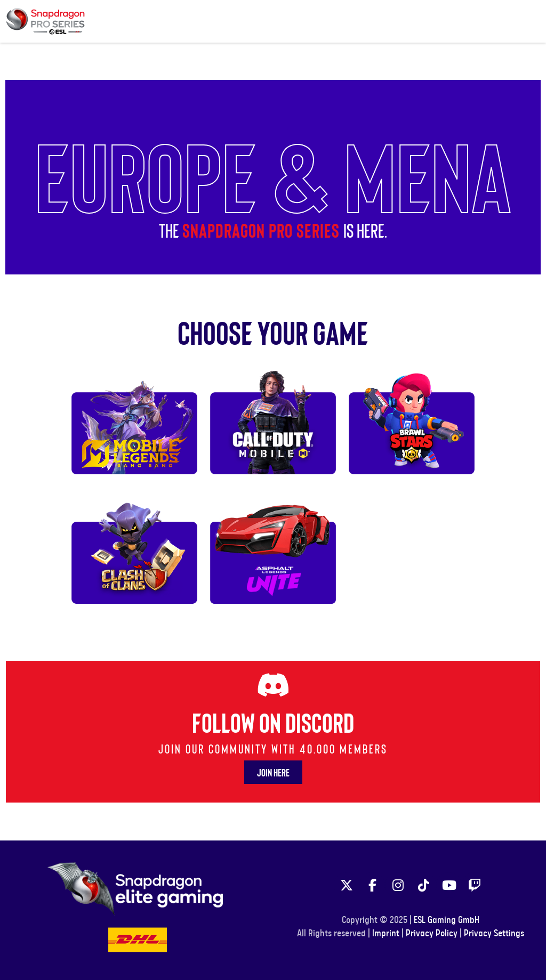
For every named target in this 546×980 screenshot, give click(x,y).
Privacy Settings (494, 934)
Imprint (386, 934)
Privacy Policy (432, 934)
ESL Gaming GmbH (447, 920)
